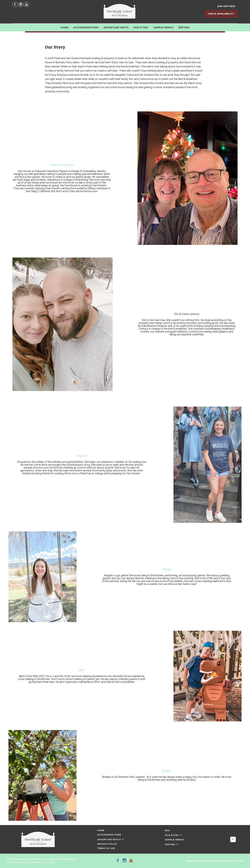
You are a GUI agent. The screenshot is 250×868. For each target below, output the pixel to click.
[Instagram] (21, 4)
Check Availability (221, 14)
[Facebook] (15, 4)
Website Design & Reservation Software (208, 861)
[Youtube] (26, 4)
